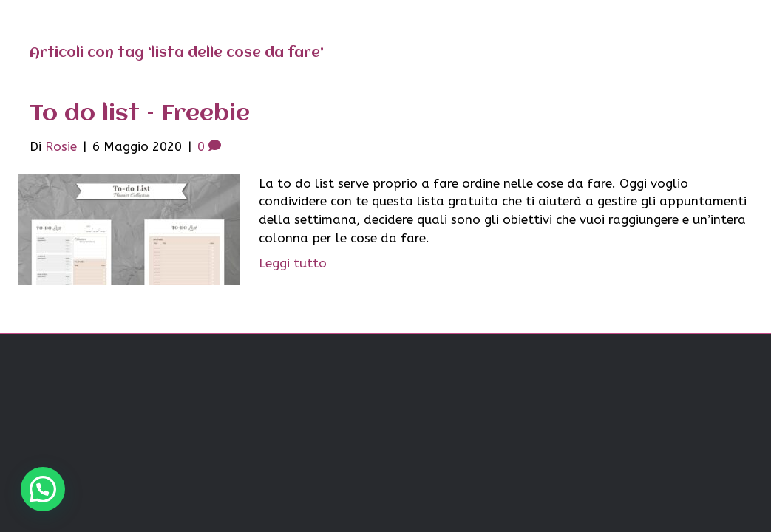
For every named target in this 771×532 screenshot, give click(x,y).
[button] (43, 489)
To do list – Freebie (140, 114)
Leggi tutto (293, 263)
